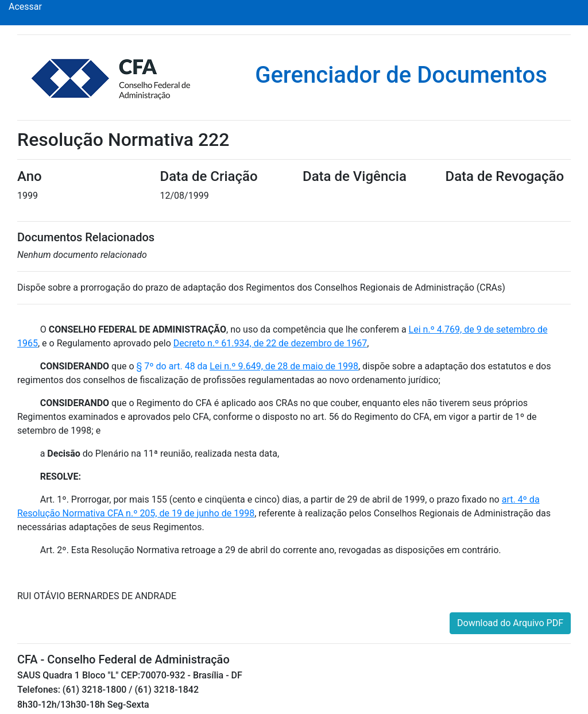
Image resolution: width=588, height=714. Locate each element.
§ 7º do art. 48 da (247, 366)
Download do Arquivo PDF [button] (510, 623)
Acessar (25, 7)
